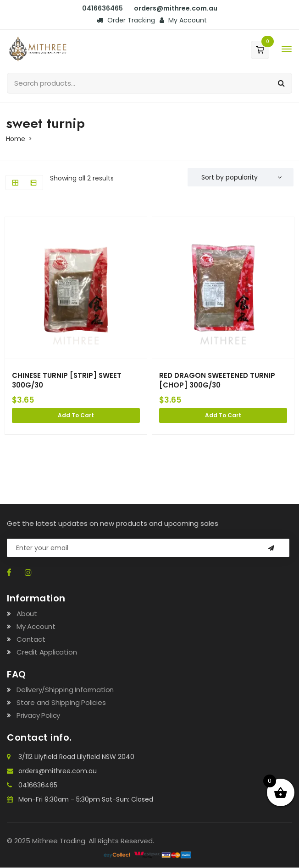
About (27, 614)
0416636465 (102, 8)
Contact (31, 640)
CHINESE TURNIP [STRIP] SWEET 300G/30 (67, 380)
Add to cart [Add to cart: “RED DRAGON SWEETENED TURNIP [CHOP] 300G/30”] (223, 416)
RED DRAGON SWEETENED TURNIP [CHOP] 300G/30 (217, 380)
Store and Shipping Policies (61, 703)
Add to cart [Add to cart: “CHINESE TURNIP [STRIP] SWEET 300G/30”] (76, 416)
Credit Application (47, 652)
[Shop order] (241, 177)
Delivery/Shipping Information (65, 690)
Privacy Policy (38, 716)
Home (16, 139)
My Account (183, 20)
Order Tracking (126, 20)
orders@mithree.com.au (176, 8)
